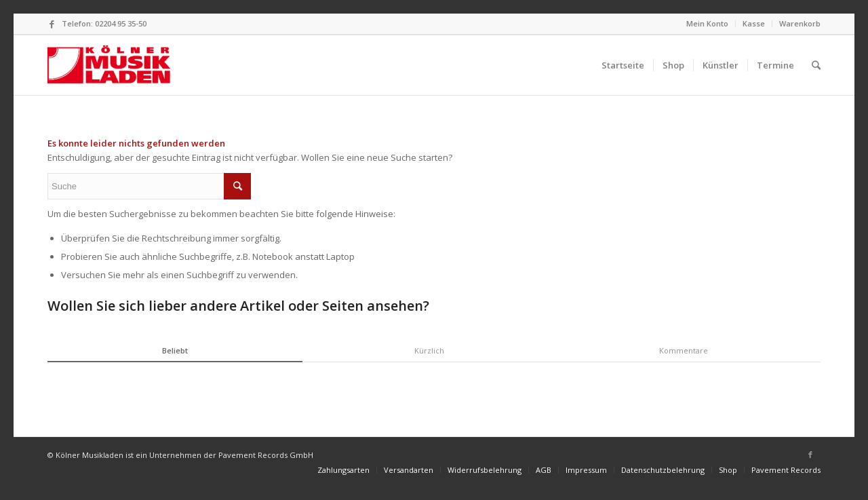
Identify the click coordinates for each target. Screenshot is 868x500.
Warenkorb (800, 23)
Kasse (754, 23)
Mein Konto (707, 23)
